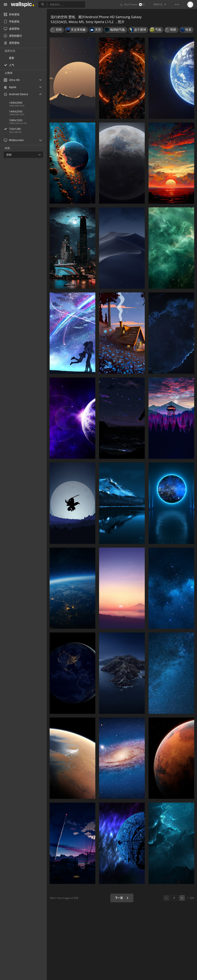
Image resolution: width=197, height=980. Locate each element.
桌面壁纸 (12, 29)
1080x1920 (16, 120)
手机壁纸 (12, 21)
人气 (12, 65)
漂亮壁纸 (12, 43)
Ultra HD (12, 80)
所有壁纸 (12, 14)
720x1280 (28, 129)
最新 (12, 58)
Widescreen (14, 140)
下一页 (122, 898)
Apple (10, 87)
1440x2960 (16, 103)
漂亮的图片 (13, 36)
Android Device (16, 94)
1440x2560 (16, 111)
